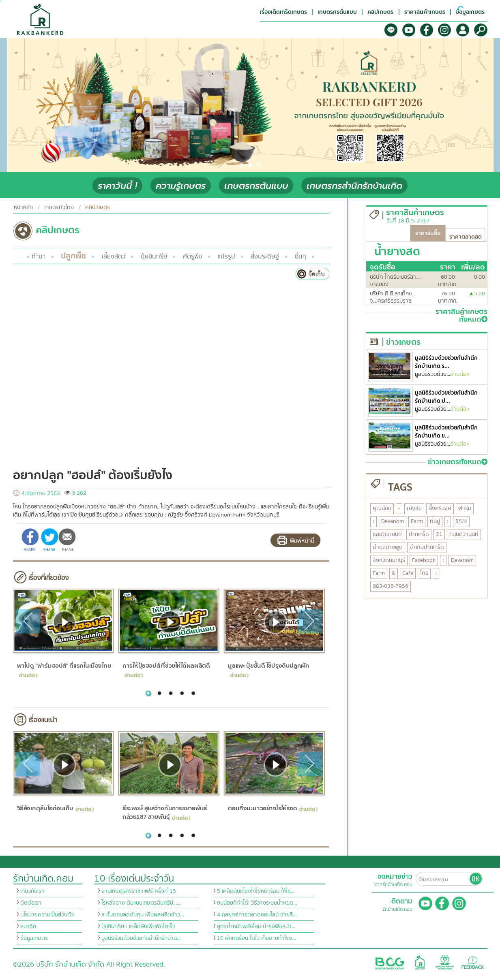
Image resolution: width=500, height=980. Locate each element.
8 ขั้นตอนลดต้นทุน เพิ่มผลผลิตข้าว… (143, 915)
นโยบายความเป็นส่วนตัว (47, 915)
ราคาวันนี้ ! (117, 186)
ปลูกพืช (73, 256)
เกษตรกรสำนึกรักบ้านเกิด (354, 186)
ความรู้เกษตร (181, 186)
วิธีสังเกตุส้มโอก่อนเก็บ (56, 808)
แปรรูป (226, 256)
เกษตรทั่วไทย (59, 207)
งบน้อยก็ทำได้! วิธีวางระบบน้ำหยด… (257, 903)
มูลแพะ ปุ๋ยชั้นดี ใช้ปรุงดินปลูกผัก (268, 669)
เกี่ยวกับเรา (32, 891)
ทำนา (39, 256)
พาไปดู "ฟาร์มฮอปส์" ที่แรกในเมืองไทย (64, 669)
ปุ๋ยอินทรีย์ (154, 256)
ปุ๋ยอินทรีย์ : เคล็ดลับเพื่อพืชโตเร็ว (138, 927)
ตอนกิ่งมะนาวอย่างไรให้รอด (273, 808)
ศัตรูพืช (193, 256)
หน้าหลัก (23, 207)
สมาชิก (28, 927)
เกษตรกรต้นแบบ (256, 186)
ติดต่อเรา (31, 903)
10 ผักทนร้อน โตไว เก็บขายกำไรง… (256, 938)
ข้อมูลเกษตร (34, 938)
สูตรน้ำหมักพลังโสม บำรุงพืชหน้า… (256, 927)
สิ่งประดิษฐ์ (265, 256)
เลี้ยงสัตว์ (114, 256)
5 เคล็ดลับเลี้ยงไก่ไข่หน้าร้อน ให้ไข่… (256, 891)
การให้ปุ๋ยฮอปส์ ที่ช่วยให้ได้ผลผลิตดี (166, 669)
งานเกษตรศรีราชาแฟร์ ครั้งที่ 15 (139, 891)
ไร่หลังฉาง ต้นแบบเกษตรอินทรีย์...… (141, 903)
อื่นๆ (300, 256)
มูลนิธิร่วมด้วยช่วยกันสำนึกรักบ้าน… (141, 938)
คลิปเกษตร (98, 207)
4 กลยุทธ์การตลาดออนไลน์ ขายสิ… (257, 915)
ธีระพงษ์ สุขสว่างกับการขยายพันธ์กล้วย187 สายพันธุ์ (165, 812)
